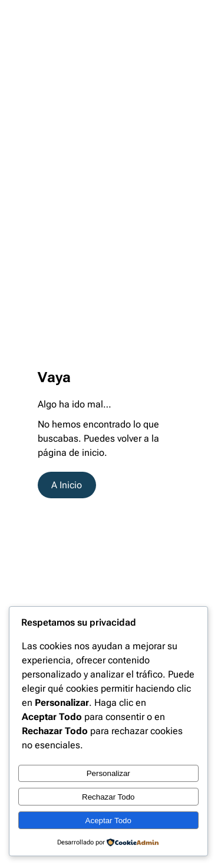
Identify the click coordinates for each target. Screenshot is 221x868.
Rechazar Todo (108, 797)
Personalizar (108, 773)
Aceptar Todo (108, 821)
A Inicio (67, 485)
